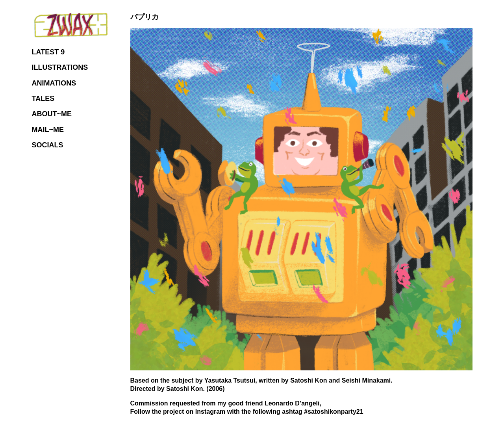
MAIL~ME (48, 130)
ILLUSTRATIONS (60, 67)
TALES (43, 99)
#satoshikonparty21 (334, 412)
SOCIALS (48, 145)
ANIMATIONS (54, 83)
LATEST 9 (48, 52)
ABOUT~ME (52, 114)
